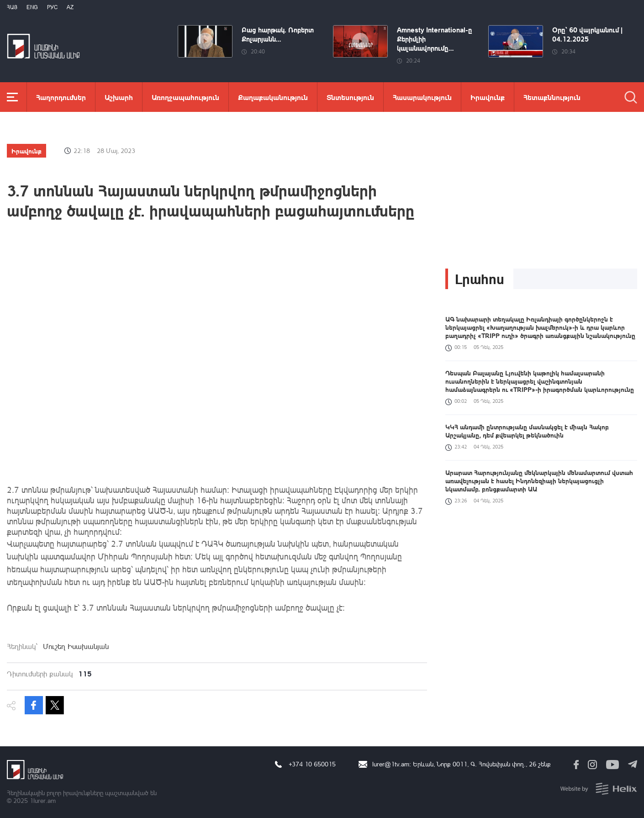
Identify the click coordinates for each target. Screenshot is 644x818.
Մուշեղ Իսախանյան (76, 646)
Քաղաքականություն (273, 97)
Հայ (12, 7)
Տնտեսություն (350, 97)
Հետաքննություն (552, 97)
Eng (32, 7)
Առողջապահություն (185, 97)
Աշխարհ (119, 97)
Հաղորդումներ (61, 97)
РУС (52, 7)
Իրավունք (488, 97)
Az (70, 7)
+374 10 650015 (312, 764)
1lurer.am (43, 800)
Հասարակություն (422, 97)
